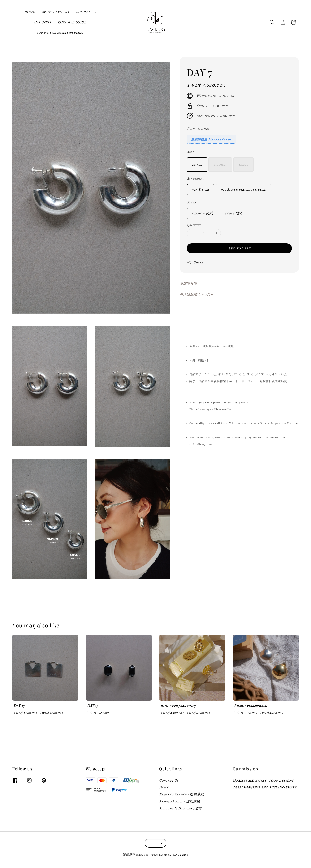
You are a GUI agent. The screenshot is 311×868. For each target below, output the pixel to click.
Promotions (198, 129)
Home (164, 787)
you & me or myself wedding (60, 32)
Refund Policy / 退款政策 (180, 801)
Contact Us (169, 781)
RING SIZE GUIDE (72, 22)
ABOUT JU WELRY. (55, 12)
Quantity (194, 225)
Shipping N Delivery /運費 (181, 808)
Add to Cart (239, 248)
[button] (272, 22)
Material (195, 179)
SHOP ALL (84, 12)
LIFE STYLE (43, 22)
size (190, 152)
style (192, 202)
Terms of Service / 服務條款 (182, 794)
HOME (30, 12)
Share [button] (195, 262)
